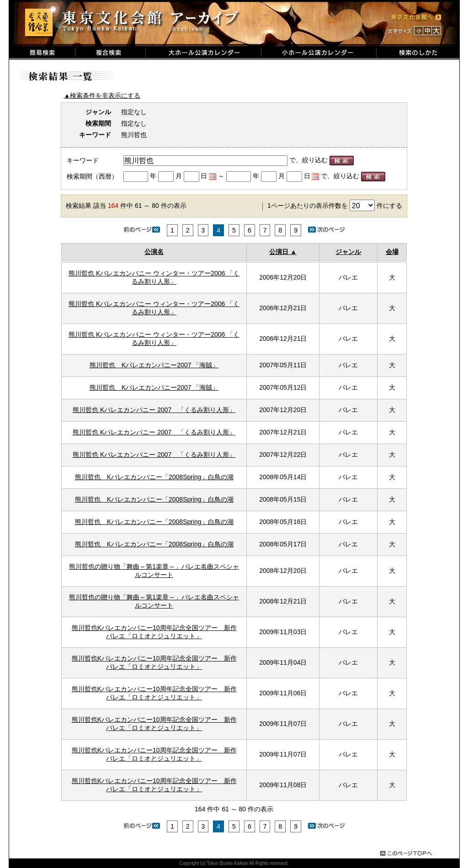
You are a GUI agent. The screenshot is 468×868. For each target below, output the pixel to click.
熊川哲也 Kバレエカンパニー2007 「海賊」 (154, 365)
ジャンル (348, 252)
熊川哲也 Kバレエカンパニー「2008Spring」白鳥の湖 (154, 477)
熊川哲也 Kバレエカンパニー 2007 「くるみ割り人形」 (154, 410)
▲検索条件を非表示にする (102, 95)
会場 (392, 252)
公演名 (154, 252)
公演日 (279, 252)
